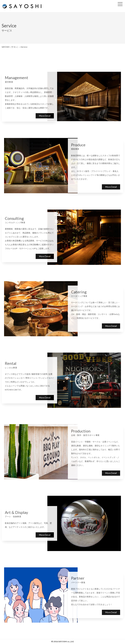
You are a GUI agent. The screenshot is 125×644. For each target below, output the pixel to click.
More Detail (45, 116)
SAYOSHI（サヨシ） (10, 47)
